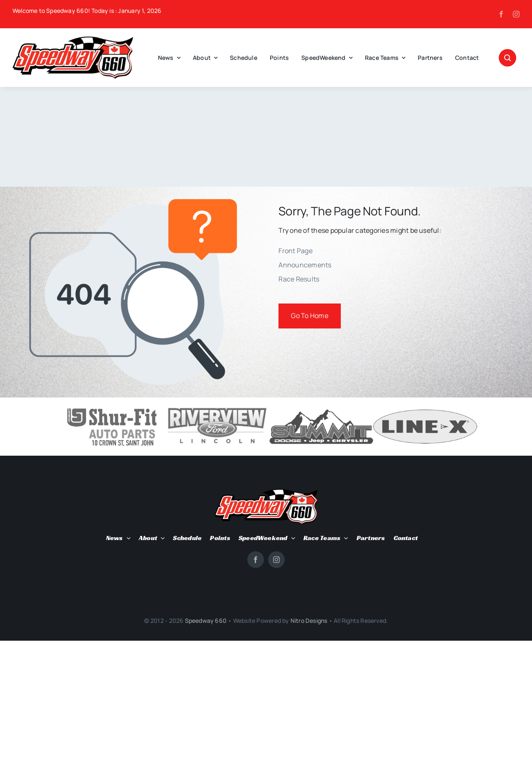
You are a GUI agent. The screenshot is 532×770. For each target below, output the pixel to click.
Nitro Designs (309, 621)
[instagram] (516, 14)
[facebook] (501, 14)
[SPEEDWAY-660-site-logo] (73, 40)
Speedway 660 (206, 621)
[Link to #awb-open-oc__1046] (507, 58)
